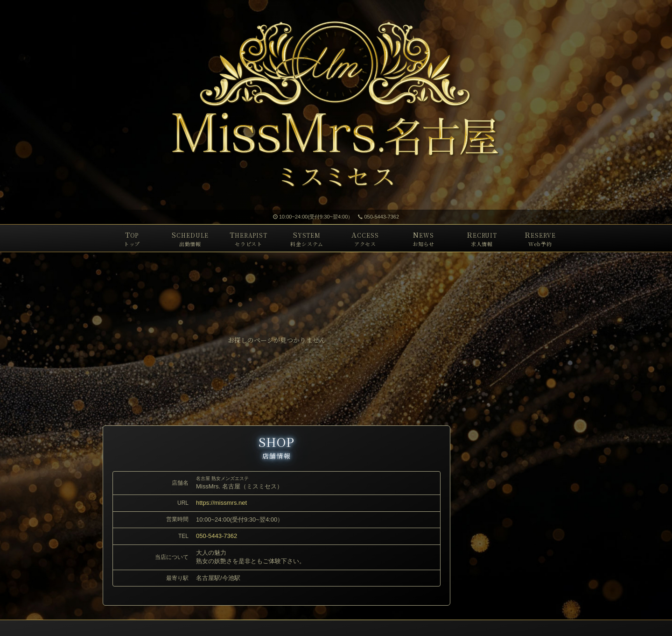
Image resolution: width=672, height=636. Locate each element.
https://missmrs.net (221, 503)
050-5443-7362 (378, 217)
